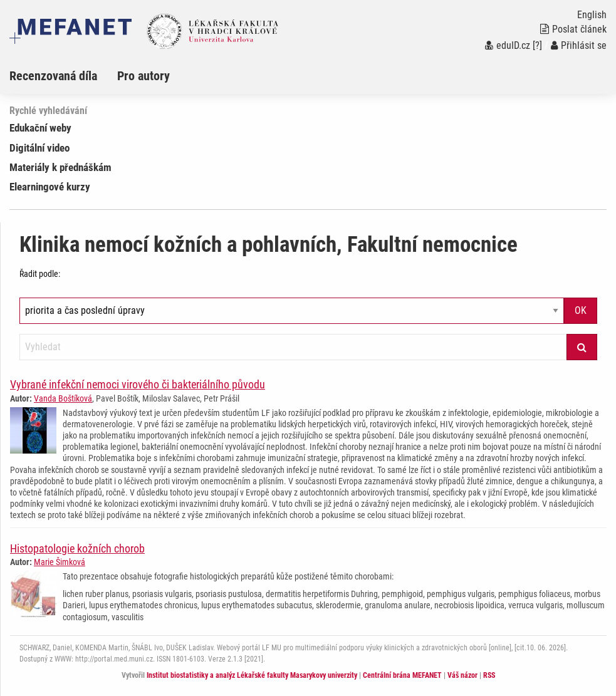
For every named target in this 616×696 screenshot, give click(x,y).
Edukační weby (40, 128)
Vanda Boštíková (63, 398)
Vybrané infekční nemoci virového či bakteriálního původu (138, 384)
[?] (537, 45)
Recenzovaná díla (53, 76)
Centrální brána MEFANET (402, 675)
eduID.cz (508, 45)
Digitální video (39, 148)
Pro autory (144, 76)
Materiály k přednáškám (60, 167)
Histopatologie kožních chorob (77, 548)
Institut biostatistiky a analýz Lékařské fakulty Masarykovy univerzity (252, 675)
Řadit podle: (40, 274)
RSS (489, 675)
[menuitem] (63, 76)
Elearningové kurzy (50, 187)
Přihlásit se (579, 45)
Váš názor (462, 675)
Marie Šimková (60, 562)
